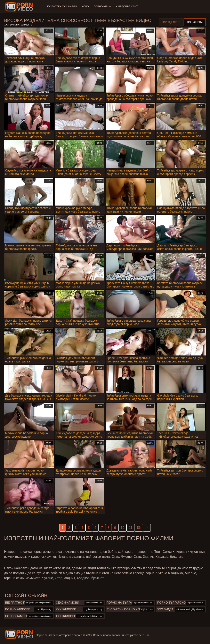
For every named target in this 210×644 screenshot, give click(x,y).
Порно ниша (102, 7)
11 (131, 528)
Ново (85, 7)
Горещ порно (171, 22)
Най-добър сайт (127, 7)
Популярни (195, 22)
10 (122, 528)
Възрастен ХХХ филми (62, 7)
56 (139, 528)
